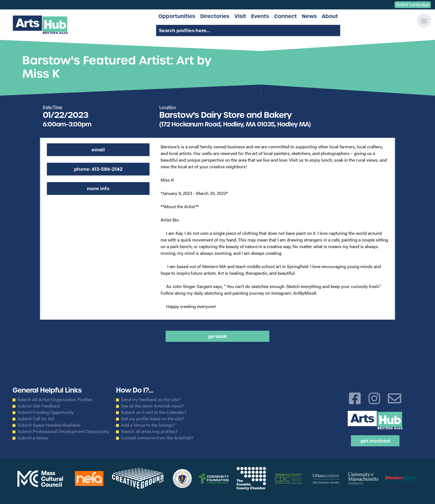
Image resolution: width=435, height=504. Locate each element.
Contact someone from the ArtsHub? (157, 438)
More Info (98, 189)
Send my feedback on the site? (151, 399)
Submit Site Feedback (39, 406)
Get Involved (375, 441)
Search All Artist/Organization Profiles (55, 399)
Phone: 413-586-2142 (98, 169)
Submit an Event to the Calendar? (154, 412)
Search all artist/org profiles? (149, 431)
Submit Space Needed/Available (49, 425)
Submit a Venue (33, 438)
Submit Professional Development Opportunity (63, 431)
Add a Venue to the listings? (148, 425)
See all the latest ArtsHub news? (152, 406)
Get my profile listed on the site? (152, 419)
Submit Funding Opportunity (45, 412)
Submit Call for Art (36, 419)
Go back (217, 336)
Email (98, 150)
